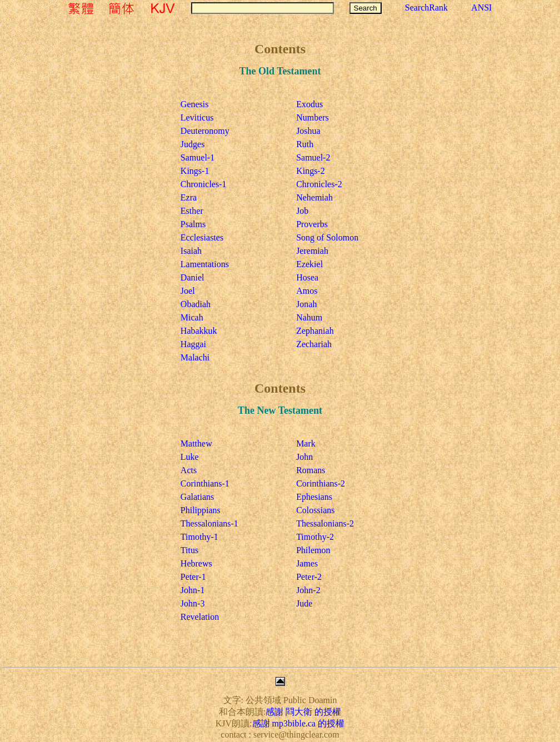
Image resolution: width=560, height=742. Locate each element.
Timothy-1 (199, 537)
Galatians (197, 497)
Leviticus (197, 117)
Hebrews (196, 563)
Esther (192, 211)
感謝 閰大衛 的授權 (303, 712)
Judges (193, 144)
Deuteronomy (205, 131)
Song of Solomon (327, 237)
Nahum (309, 317)
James (307, 563)
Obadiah (196, 304)
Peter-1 (193, 577)
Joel (188, 291)
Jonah (306, 304)
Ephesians (314, 497)
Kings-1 (195, 171)
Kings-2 (311, 171)
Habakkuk (199, 331)
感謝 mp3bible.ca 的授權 (299, 723)
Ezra (189, 197)
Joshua (308, 131)
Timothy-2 (315, 537)
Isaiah (191, 251)
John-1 (193, 590)
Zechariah (314, 344)
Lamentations (205, 264)
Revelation (200, 617)
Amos (307, 291)
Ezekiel (309, 264)
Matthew (196, 443)
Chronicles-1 (204, 184)
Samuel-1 (197, 157)
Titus (189, 550)
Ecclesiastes (202, 237)
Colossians (315, 510)
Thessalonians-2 (325, 523)
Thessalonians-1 (209, 523)
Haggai (193, 344)
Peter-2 (309, 577)
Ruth (305, 144)
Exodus (309, 104)
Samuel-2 (313, 157)
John (304, 457)
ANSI (481, 7)
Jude (304, 603)
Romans (311, 470)
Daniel (192, 277)
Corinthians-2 (321, 483)
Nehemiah (314, 197)
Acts (189, 470)
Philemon (313, 550)
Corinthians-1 (205, 483)
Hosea (307, 277)
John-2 (308, 590)
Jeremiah (312, 251)
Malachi (195, 357)
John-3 (193, 603)
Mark (306, 443)
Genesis (195, 104)
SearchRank (426, 7)
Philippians (201, 510)
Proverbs (312, 224)
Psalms (193, 224)
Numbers (312, 117)
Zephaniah (315, 331)
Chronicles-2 (319, 184)
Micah (192, 317)
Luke (190, 457)
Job (302, 211)
